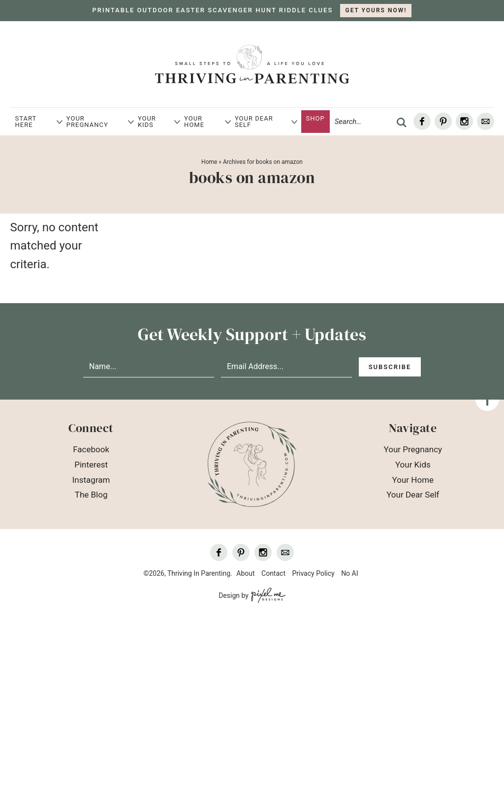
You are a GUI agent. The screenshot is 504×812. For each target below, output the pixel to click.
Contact (273, 573)
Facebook (91, 449)
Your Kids (147, 122)
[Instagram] (464, 121)
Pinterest (91, 465)
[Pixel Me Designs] (267, 596)
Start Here (25, 122)
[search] (402, 123)
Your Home (194, 122)
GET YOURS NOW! (376, 10)
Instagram (91, 480)
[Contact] (486, 121)
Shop (315, 118)
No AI (349, 573)
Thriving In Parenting (252, 64)
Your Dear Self (254, 122)
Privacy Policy (313, 573)
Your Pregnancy (87, 122)
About (245, 573)
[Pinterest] (443, 121)
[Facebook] (422, 121)
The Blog (91, 495)
